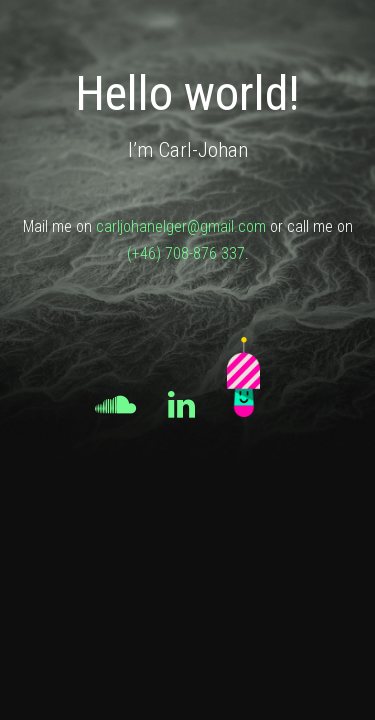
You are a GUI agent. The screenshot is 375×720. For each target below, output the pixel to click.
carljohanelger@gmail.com (181, 226)
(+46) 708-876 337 (186, 253)
